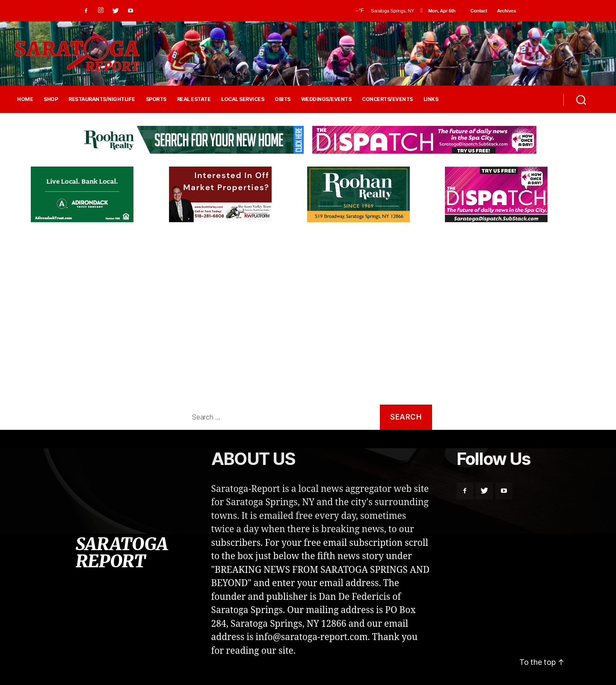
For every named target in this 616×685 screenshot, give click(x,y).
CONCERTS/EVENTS (387, 99)
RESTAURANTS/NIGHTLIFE (102, 99)
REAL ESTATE (194, 99)
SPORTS (156, 99)
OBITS (283, 99)
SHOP (51, 99)
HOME (25, 99)
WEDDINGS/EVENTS (326, 99)
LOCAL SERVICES (243, 99)
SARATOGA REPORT (121, 553)
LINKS (431, 99)
